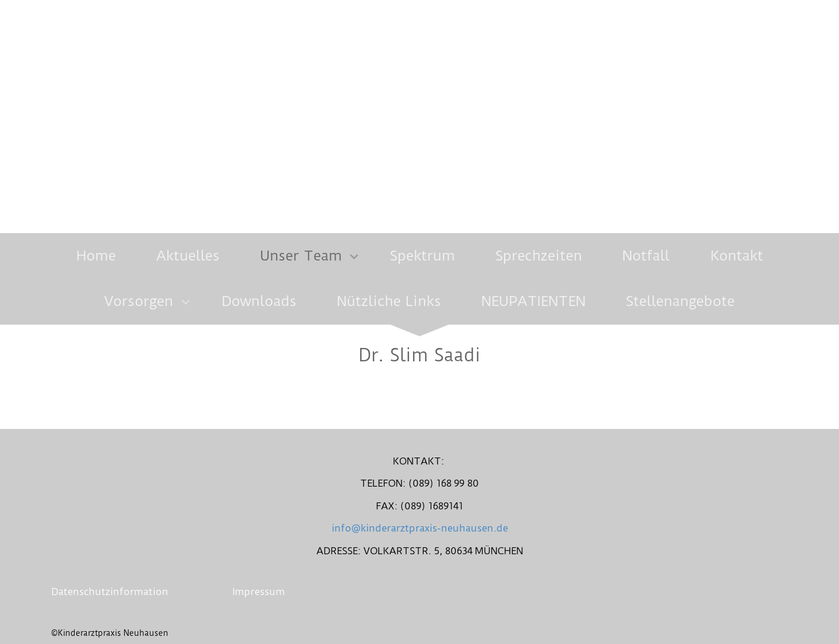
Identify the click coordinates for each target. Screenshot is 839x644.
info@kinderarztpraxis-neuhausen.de (420, 528)
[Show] (354, 258)
